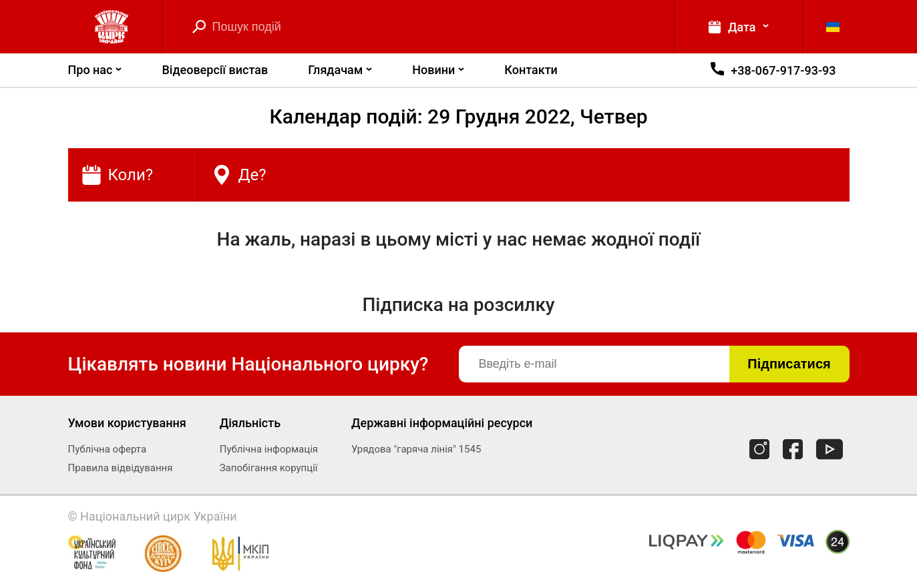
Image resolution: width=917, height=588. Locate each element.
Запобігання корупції (269, 468)
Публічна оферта (108, 449)
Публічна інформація (269, 449)
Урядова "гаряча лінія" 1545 (416, 449)
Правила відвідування (121, 468)
